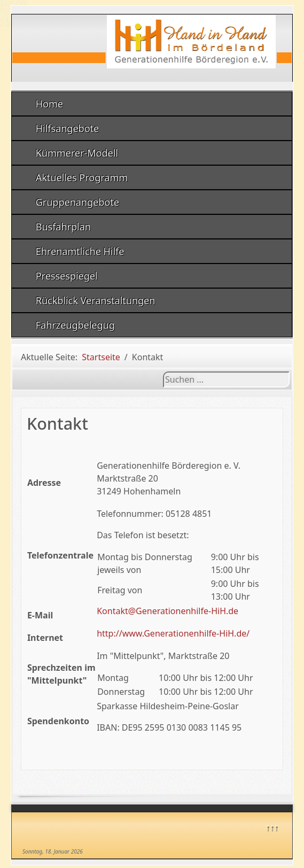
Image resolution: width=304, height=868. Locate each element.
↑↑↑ (272, 827)
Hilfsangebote (68, 128)
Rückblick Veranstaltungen (96, 300)
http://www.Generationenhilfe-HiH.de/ (173, 633)
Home (49, 104)
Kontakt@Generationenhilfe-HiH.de (167, 611)
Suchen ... (163, 372)
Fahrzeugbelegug (75, 325)
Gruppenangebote (77, 202)
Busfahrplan (63, 227)
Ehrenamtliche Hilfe (80, 251)
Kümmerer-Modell (77, 153)
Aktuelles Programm (82, 177)
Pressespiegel (67, 276)
